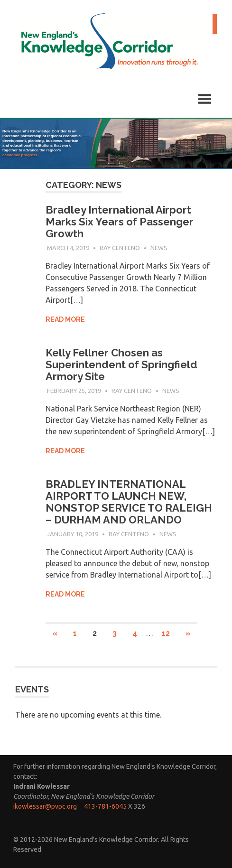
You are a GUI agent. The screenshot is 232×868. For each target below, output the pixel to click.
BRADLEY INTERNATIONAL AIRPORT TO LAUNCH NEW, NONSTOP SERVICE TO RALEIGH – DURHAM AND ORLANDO (129, 502)
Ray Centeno (120, 248)
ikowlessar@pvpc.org (45, 806)
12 (166, 633)
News (159, 248)
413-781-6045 (105, 806)
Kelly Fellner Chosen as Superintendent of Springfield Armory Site (121, 364)
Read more (65, 319)
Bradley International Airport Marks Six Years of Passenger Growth (120, 222)
